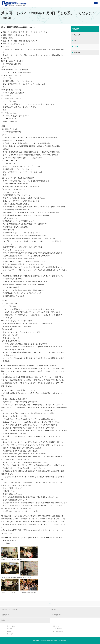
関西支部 (75, 29)
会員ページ (56, 626)
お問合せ (77, 52)
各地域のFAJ (5, 615)
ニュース (77, 35)
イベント (77, 41)
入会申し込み (11, 626)
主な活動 (54, 609)
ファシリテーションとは (9, 609)
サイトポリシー (12, 634)
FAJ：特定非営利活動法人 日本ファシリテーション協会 (14, 4)
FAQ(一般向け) (57, 629)
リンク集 (10, 629)
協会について (6, 620)
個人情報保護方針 (58, 631)
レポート (77, 47)
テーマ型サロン (56, 615)
